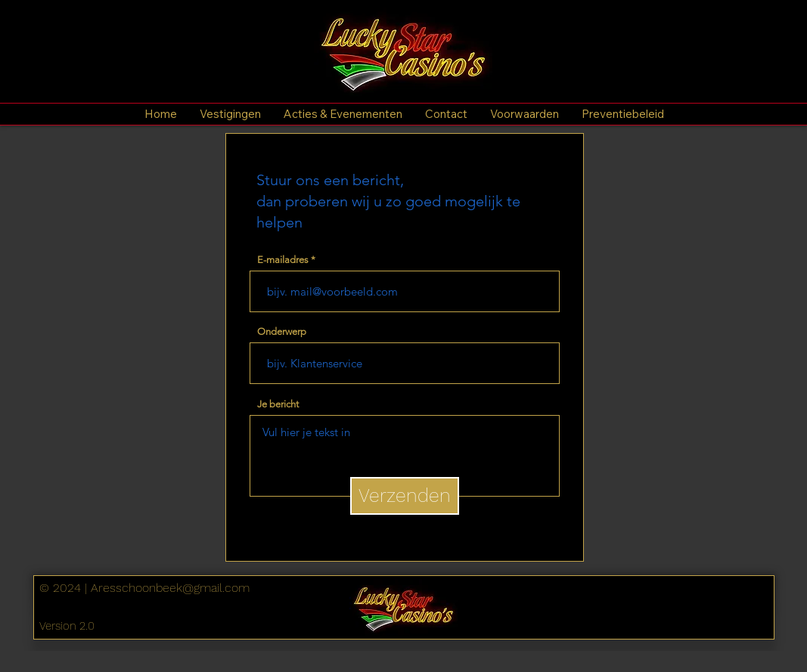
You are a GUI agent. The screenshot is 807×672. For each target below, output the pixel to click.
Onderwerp (282, 331)
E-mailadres (283, 260)
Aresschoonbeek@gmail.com (170, 588)
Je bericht (278, 404)
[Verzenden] (405, 496)
